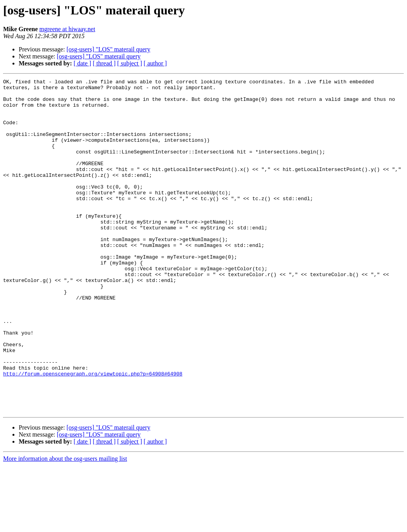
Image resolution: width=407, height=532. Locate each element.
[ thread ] (104, 63)
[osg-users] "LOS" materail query (108, 49)
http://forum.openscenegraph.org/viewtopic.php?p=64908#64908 (93, 433)
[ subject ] (130, 63)
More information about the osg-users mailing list (65, 525)
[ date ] (82, 63)
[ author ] (155, 63)
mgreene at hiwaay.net (67, 29)
